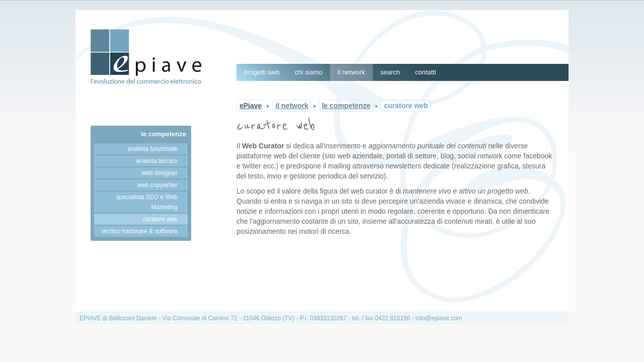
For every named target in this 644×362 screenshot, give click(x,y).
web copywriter (157, 185)
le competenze (164, 134)
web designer (160, 173)
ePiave (251, 106)
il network (351, 72)
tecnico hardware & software (140, 231)
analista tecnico (157, 161)
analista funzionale (153, 149)
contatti (426, 72)
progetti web (262, 72)
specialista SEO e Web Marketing (147, 202)
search (390, 72)
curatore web (160, 219)
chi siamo (309, 72)
